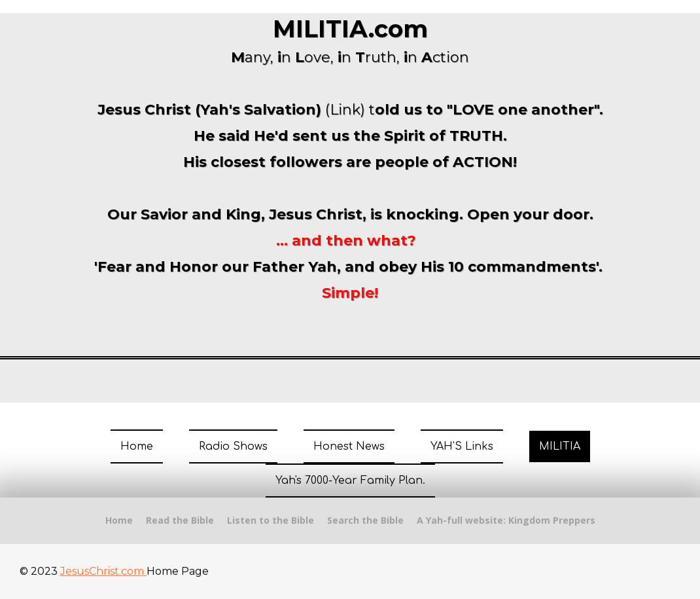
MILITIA (560, 446)
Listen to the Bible (271, 520)
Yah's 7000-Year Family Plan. (350, 481)
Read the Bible (180, 520)
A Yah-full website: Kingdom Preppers (506, 520)
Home (137, 446)
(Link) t (350, 110)
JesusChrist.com (103, 571)
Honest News (349, 446)
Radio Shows (233, 446)
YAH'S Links (462, 446)
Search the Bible (365, 520)
